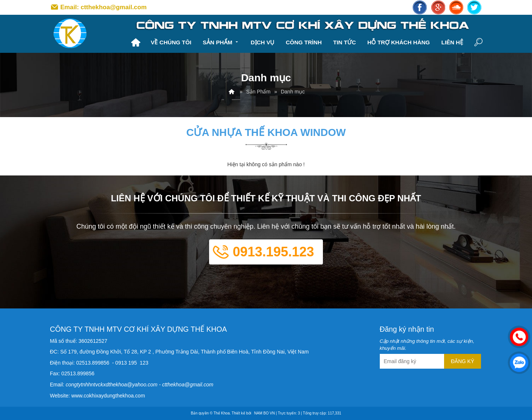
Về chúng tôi (171, 42)
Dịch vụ (263, 42)
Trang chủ (136, 42)
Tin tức (345, 42)
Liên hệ (452, 42)
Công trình (303, 42)
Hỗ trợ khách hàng (398, 42)
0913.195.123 (273, 252)
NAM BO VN (265, 413)
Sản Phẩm (221, 42)
